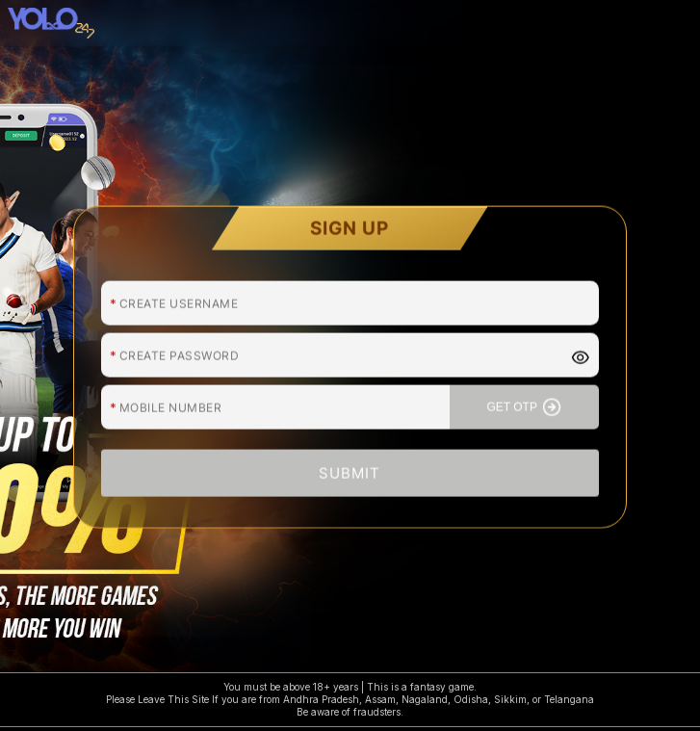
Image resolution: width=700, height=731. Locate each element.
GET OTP (524, 398)
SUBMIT (350, 464)
